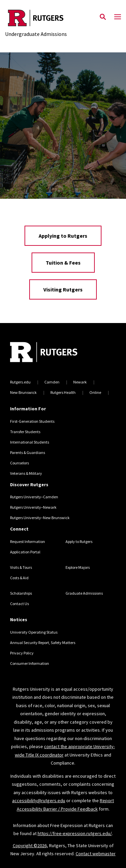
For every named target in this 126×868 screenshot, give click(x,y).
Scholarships (21, 593)
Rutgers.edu (20, 382)
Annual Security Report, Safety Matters (43, 643)
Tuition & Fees (63, 263)
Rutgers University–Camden (34, 497)
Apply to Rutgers (79, 541)
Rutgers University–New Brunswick (40, 518)
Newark (80, 382)
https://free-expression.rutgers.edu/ (75, 833)
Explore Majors (78, 567)
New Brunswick (23, 392)
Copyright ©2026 (30, 846)
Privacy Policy (22, 653)
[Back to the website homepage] (36, 18)
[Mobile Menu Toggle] (118, 17)
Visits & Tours (21, 567)
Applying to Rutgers (63, 236)
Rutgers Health (63, 392)
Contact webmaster (96, 854)
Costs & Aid (19, 578)
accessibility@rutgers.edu (39, 801)
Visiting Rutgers (63, 289)
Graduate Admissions (84, 593)
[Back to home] (55, 353)
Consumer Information (30, 663)
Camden (52, 382)
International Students (30, 442)
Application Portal (25, 552)
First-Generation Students (32, 421)
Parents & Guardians (28, 452)
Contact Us (19, 604)
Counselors (19, 463)
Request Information (28, 541)
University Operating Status (34, 632)
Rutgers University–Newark (33, 507)
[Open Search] (103, 17)
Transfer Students (25, 432)
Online (95, 392)
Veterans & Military (26, 473)
